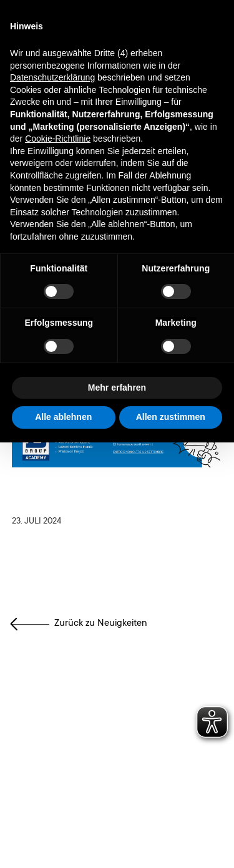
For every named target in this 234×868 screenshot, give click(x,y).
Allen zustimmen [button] (171, 417)
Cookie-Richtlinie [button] (58, 139)
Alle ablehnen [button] (63, 417)
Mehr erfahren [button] (117, 388)
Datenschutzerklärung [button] (52, 77)
